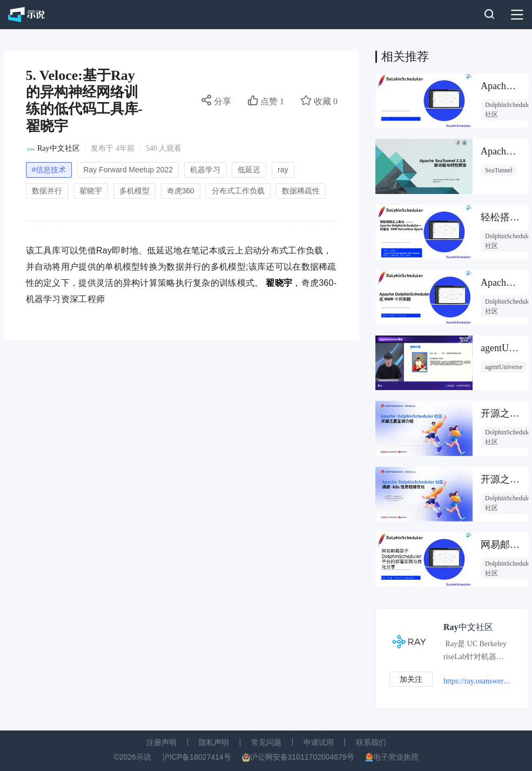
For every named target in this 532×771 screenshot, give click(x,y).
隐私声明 (214, 742)
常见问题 (266, 742)
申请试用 (319, 742)
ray (283, 170)
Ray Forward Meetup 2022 (128, 170)
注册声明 (161, 742)
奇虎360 (181, 191)
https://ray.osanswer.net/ (477, 681)
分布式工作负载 (238, 191)
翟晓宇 (91, 191)
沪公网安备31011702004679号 (302, 757)
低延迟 (249, 170)
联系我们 (371, 742)
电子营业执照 (396, 757)
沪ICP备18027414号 (197, 757)
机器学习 (205, 170)
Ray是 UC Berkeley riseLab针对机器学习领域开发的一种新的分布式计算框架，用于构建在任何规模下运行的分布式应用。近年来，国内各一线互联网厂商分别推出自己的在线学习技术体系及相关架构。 (475, 653)
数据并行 (47, 191)
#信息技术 (49, 170)
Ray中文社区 (59, 148)
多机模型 (134, 191)
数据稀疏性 (301, 191)
